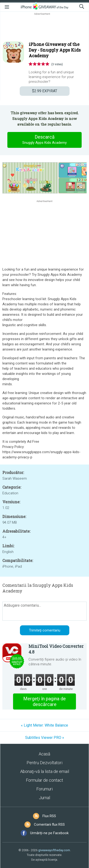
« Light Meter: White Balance (44, 725)
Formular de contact (44, 780)
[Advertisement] (44, 27)
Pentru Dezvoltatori (44, 763)
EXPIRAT (45, 91)
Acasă (44, 754)
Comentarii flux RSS (49, 824)
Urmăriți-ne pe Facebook (49, 833)
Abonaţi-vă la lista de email (45, 771)
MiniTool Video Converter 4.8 (56, 649)
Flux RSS (49, 816)
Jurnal (44, 798)
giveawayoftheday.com (54, 850)
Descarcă (45, 140)
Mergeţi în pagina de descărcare (44, 701)
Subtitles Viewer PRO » (45, 738)
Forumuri (44, 789)
